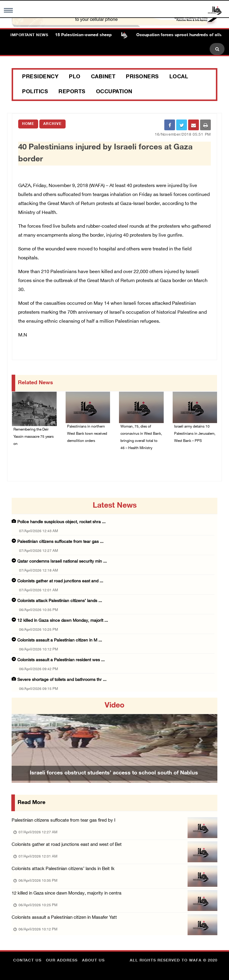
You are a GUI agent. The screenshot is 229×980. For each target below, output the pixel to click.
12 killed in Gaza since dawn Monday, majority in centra (66, 894)
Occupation (114, 92)
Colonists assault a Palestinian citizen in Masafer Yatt (64, 918)
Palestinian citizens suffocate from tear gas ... (60, 542)
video (114, 706)
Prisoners (142, 77)
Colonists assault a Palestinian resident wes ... (61, 660)
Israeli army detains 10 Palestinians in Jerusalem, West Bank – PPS (195, 434)
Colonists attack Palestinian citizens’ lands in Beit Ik (63, 869)
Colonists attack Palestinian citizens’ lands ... (60, 601)
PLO (75, 77)
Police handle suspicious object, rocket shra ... (61, 522)
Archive (52, 124)
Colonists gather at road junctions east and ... (60, 581)
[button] (27, 740)
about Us (93, 961)
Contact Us (27, 961)
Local (179, 77)
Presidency (40, 77)
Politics (35, 92)
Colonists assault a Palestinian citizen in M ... (60, 640)
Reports (72, 92)
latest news (115, 506)
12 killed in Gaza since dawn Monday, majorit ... (63, 621)
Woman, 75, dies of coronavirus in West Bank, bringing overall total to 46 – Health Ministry (141, 437)
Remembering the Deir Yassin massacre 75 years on (34, 437)
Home (28, 124)
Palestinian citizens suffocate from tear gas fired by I (64, 821)
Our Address (62, 961)
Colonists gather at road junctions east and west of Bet (67, 845)
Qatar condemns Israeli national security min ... (62, 562)
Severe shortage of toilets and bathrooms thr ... (62, 680)
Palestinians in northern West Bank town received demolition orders (87, 434)
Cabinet (103, 77)
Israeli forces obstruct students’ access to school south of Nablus (114, 773)
